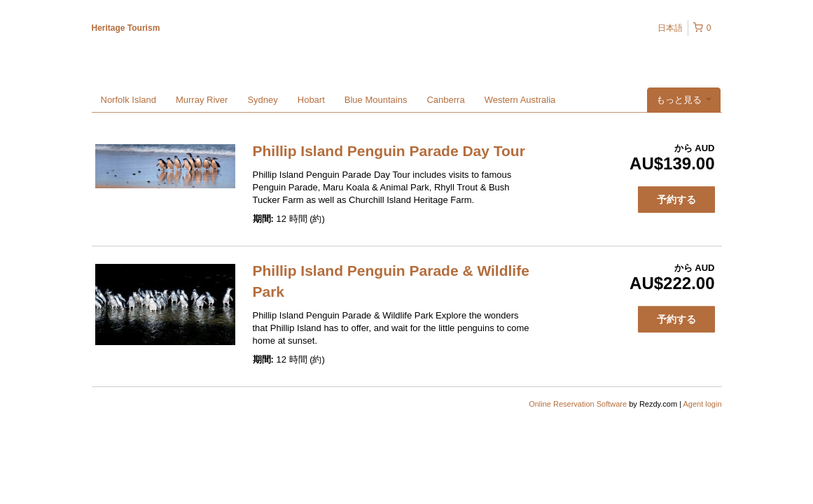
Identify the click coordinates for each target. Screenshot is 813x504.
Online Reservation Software (578, 404)
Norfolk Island (128, 100)
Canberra (445, 100)
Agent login (702, 404)
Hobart (311, 100)
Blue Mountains (376, 100)
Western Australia (520, 100)
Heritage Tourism (126, 28)
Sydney (262, 100)
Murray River (202, 100)
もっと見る (684, 100)
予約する (676, 199)
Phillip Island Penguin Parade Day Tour (389, 151)
